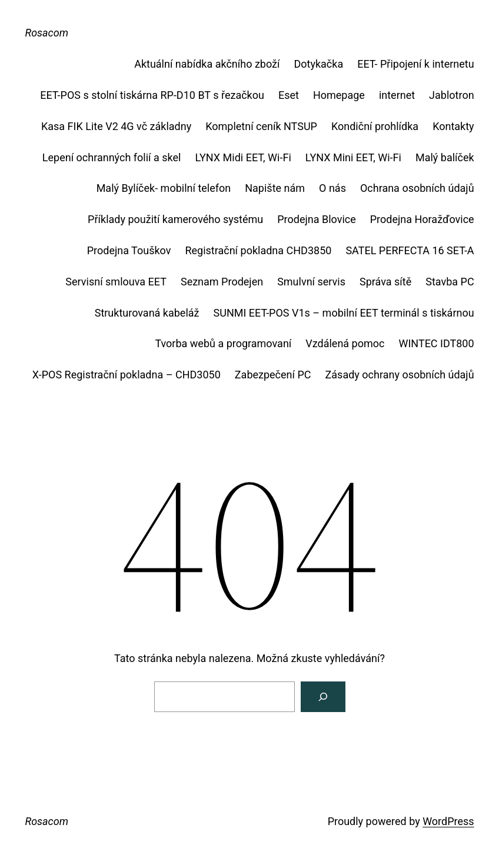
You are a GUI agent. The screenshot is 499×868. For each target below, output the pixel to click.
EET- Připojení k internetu (415, 64)
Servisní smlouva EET (116, 282)
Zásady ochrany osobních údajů (400, 375)
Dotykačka (318, 64)
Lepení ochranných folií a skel (112, 157)
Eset (289, 95)
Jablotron (452, 95)
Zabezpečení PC (273, 375)
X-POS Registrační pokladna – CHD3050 (127, 375)
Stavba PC (450, 282)
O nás (332, 188)
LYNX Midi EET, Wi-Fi (243, 157)
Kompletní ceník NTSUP (261, 126)
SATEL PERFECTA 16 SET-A (410, 250)
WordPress (448, 821)
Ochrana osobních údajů (417, 188)
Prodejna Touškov (129, 250)
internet (397, 95)
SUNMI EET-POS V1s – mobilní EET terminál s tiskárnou (344, 313)
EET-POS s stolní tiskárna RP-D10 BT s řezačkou (152, 95)
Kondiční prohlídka (375, 126)
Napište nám (275, 188)
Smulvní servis (311, 282)
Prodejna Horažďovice (422, 219)
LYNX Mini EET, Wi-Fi (353, 157)
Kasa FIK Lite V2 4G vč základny (116, 126)
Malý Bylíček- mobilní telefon (164, 188)
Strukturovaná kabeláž (147, 313)
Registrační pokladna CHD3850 (258, 250)
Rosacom (46, 33)
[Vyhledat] (323, 697)
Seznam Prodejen (222, 282)
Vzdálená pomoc (345, 343)
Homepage (339, 95)
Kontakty (453, 126)
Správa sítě (385, 282)
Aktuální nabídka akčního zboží (207, 64)
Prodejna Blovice (317, 219)
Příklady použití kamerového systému (175, 219)
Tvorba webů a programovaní (223, 343)
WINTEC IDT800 (436, 343)
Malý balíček (445, 157)
